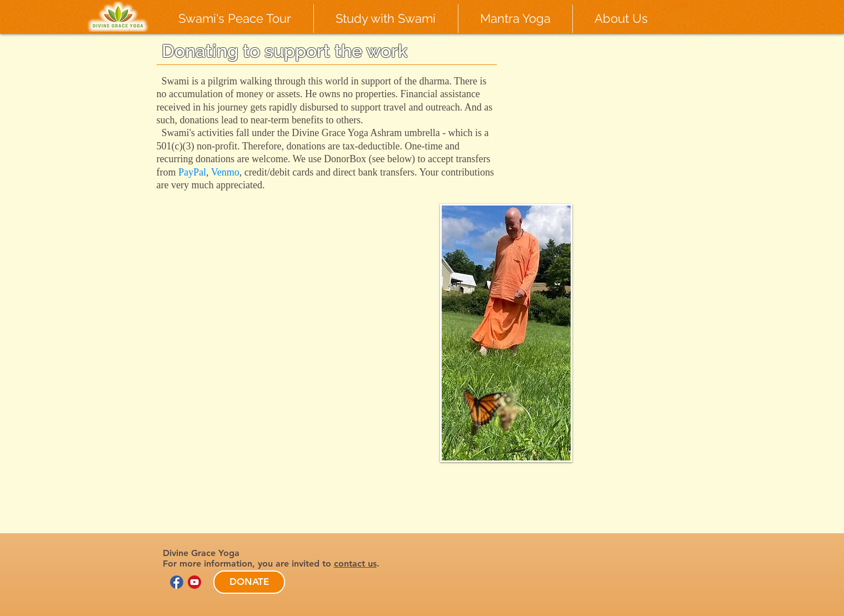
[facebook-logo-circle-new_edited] (177, 582)
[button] (235, 19)
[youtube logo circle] (194, 582)
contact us (355, 564)
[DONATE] (249, 582)
